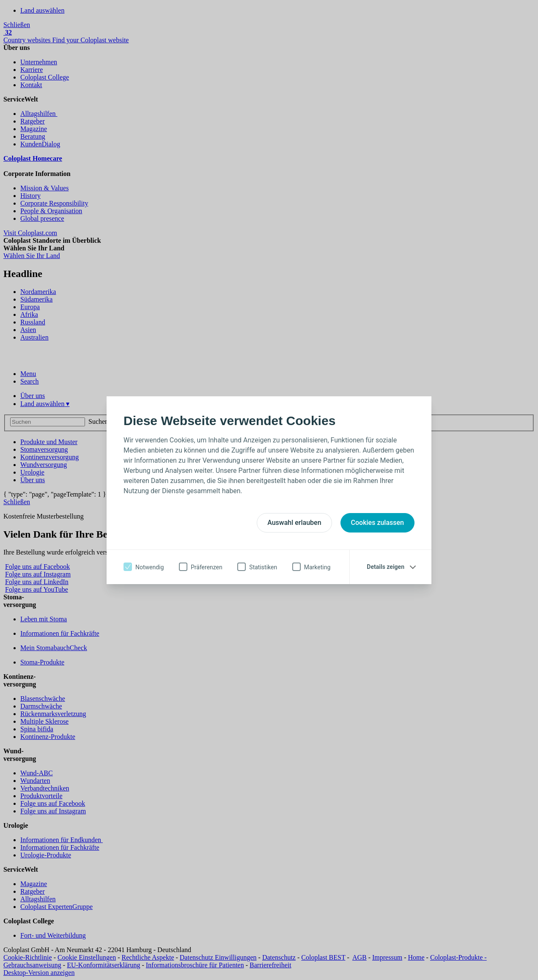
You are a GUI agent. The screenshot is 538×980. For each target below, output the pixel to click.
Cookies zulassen (377, 523)
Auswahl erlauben (294, 523)
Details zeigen (386, 567)
